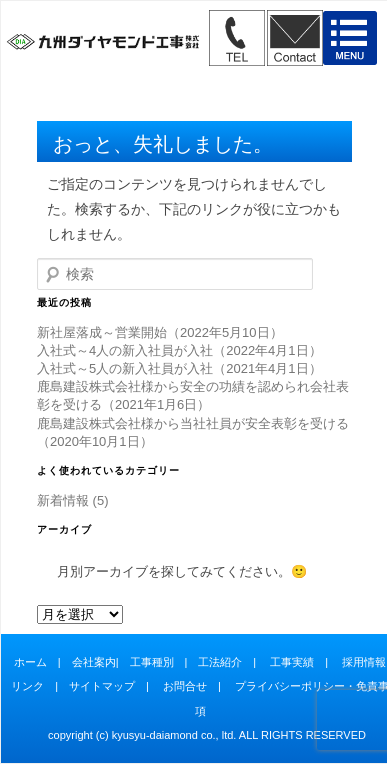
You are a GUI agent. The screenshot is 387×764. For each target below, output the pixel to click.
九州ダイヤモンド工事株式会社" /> (103, 43)
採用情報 (364, 662)
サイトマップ (102, 686)
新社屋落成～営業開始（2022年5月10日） (160, 332)
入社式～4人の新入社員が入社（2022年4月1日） (179, 350)
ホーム (30, 662)
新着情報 (63, 500)
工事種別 (152, 662)
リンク (27, 686)
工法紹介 (220, 662)
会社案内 (94, 662)
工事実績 (292, 662)
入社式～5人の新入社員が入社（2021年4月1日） (179, 368)
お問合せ (185, 686)
